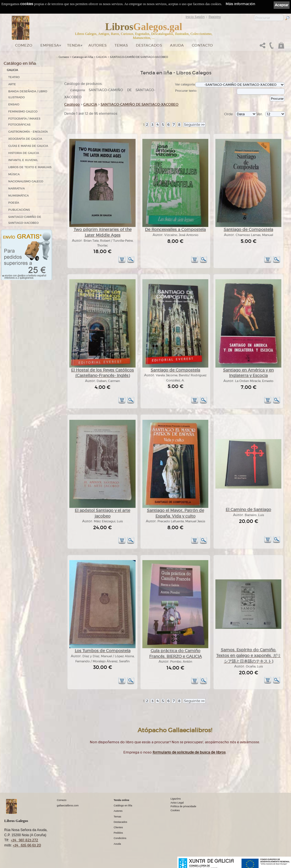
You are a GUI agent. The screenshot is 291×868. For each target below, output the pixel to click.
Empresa (50, 45)
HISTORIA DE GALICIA (24, 153)
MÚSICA (14, 174)
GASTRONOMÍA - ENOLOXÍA (28, 132)
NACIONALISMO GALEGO (26, 181)
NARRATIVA (16, 188)
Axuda (177, 45)
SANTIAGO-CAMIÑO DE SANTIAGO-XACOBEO (25, 220)
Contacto (202, 45)
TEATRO (14, 77)
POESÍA (14, 203)
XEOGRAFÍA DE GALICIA (25, 139)
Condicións (120, 838)
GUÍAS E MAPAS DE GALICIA (28, 146)
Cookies (175, 810)
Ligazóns (176, 799)
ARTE (12, 84)
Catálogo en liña (83, 57)
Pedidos (118, 833)
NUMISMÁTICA (18, 196)
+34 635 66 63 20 (27, 845)
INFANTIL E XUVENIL (23, 160)
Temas (121, 45)
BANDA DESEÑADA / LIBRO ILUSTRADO (28, 94)
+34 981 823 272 (24, 840)
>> (194, 125)
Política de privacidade (183, 806)
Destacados (120, 822)
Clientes (118, 827)
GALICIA (12, 70)
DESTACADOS (149, 45)
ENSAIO (14, 104)
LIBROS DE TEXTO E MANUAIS (30, 167)
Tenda (74, 45)
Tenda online (121, 800)
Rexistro (215, 17)
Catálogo (72, 104)
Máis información (240, 4)
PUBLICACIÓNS (19, 210)
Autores (97, 45)
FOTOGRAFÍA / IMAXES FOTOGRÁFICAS (24, 122)
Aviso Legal (177, 803)
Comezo (24, 45)
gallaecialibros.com (68, 806)
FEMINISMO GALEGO (23, 111)
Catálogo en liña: (20, 63)
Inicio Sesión (195, 17)
